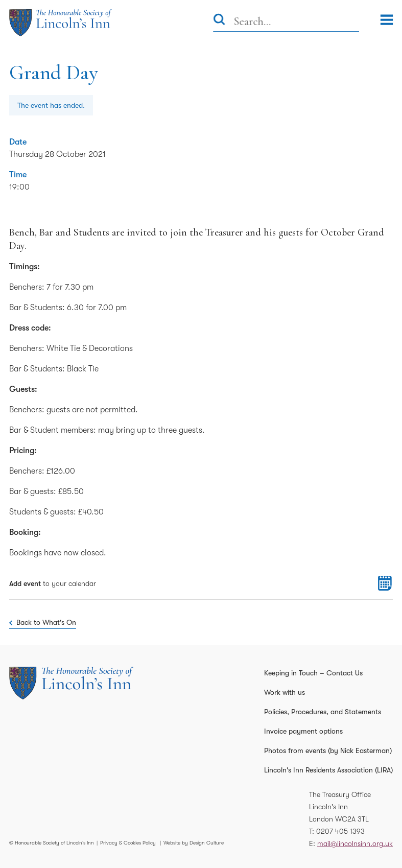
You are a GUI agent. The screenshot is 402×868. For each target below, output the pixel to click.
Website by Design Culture (194, 843)
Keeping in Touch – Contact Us (313, 673)
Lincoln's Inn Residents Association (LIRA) (328, 770)
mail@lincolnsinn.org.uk (355, 843)
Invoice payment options (303, 731)
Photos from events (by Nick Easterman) (328, 750)
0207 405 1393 (340, 831)
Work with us (285, 692)
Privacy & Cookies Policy (128, 843)
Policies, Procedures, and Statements (323, 712)
